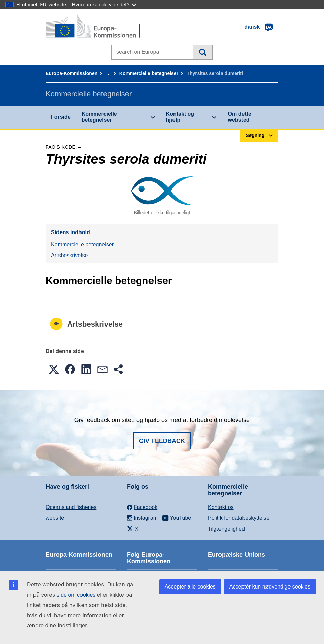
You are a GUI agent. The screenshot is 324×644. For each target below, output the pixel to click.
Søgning (202, 52)
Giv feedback (162, 441)
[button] (54, 369)
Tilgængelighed (226, 529)
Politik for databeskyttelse (239, 518)
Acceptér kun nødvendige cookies (270, 587)
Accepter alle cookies (190, 587)
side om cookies (76, 595)
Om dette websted (240, 117)
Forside (61, 117)
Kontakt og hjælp (180, 117)
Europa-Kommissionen (72, 73)
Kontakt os (221, 507)
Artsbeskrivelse (69, 255)
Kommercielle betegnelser (149, 73)
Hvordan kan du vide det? (104, 5)
